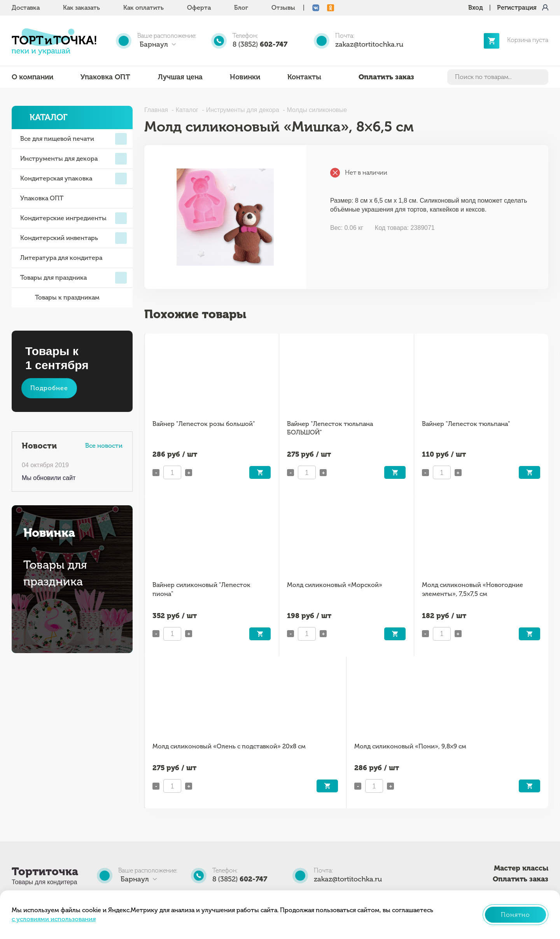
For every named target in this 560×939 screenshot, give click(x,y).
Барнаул (154, 44)
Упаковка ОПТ (105, 77)
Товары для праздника (73, 278)
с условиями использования (54, 919)
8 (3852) (260, 44)
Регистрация (517, 8)
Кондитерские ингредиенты (73, 218)
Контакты (304, 77)
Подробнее (49, 388)
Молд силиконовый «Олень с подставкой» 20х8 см (229, 746)
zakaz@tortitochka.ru (369, 44)
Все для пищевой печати (73, 139)
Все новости (104, 446)
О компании (32, 77)
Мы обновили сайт (49, 478)
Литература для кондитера (61, 258)
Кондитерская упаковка (73, 179)
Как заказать (81, 8)
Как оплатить (143, 8)
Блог (241, 8)
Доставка (26, 8)
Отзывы (283, 8)
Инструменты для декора (73, 159)
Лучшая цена (180, 77)
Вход (476, 8)
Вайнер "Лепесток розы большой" (204, 424)
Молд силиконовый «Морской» (335, 585)
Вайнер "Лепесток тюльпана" (466, 424)
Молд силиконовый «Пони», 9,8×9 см (410, 746)
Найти (541, 77)
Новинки (245, 77)
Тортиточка (45, 872)
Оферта (199, 8)
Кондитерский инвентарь (73, 238)
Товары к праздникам (60, 298)
